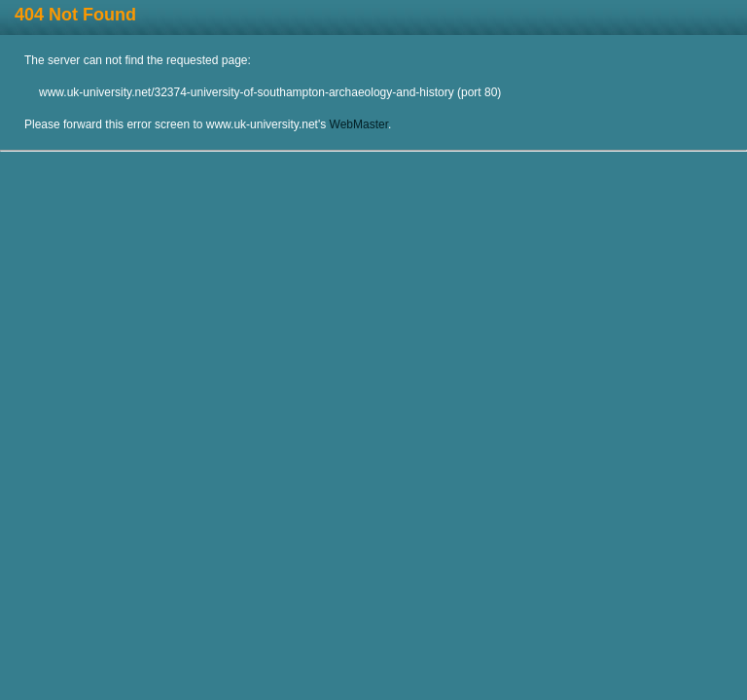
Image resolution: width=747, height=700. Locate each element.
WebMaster (359, 124)
